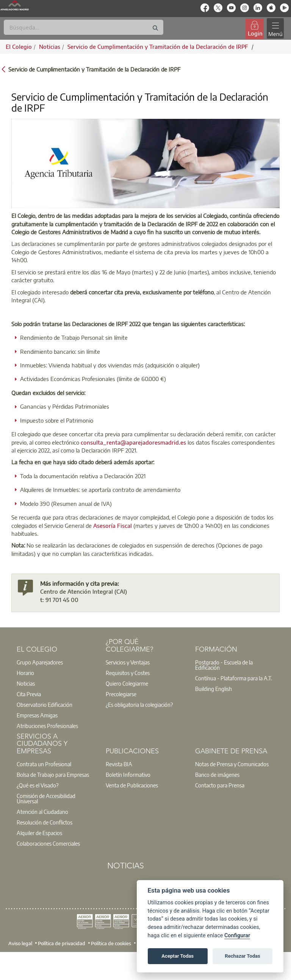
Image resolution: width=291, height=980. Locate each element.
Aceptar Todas (178, 956)
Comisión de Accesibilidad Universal (46, 798)
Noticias (26, 683)
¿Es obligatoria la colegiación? (139, 705)
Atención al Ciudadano (42, 812)
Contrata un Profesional (44, 764)
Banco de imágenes (217, 775)
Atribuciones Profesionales (47, 726)
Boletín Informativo (128, 775)
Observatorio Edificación (45, 705)
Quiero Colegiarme (127, 683)
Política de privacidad (62, 943)
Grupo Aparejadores (40, 662)
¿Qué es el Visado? (38, 785)
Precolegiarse (121, 694)
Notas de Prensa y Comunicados (232, 764)
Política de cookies (111, 943)
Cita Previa (29, 694)
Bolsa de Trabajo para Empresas (53, 775)
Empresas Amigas (37, 715)
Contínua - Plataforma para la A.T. (234, 678)
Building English (214, 689)
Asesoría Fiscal (113, 526)
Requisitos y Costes (128, 673)
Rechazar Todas (242, 956)
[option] (56, 662)
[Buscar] (84, 27)
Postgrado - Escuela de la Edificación (224, 665)
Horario (25, 673)
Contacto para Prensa (220, 785)
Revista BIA (119, 764)
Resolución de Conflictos (45, 822)
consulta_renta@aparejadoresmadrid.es (133, 442)
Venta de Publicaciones (132, 785)
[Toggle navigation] (275, 29)
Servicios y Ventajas (128, 662)
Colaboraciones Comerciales (48, 843)
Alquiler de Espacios (39, 833)
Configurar (237, 936)
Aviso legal (20, 943)
